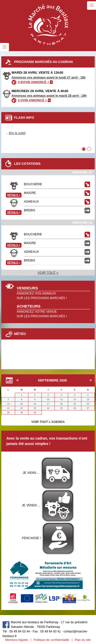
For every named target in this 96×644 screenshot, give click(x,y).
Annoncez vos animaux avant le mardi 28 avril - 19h (49, 96)
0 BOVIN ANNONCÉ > (35, 82)
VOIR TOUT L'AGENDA (48, 422)
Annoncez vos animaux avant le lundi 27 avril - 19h (49, 78)
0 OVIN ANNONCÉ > (34, 100)
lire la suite (17, 133)
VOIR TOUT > (48, 273)
